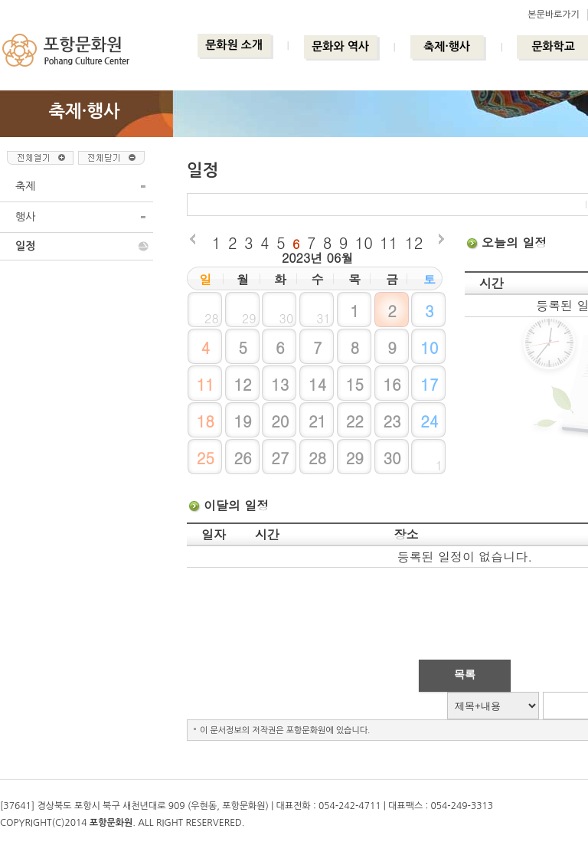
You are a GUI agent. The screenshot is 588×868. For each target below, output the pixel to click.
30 (392, 458)
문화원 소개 (234, 45)
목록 (465, 674)
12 (414, 242)
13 (280, 384)
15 (355, 384)
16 (392, 384)
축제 (25, 186)
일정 (25, 246)
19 (242, 421)
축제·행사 (447, 46)
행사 (25, 217)
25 (206, 458)
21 (317, 421)
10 (364, 242)
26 (242, 458)
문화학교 (553, 46)
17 (429, 384)
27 (280, 458)
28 (317, 458)
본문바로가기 (554, 15)
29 (355, 458)
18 (206, 421)
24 (429, 421)
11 (389, 242)
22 (355, 421)
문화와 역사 (340, 46)
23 (392, 421)
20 (280, 421)
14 (317, 384)
